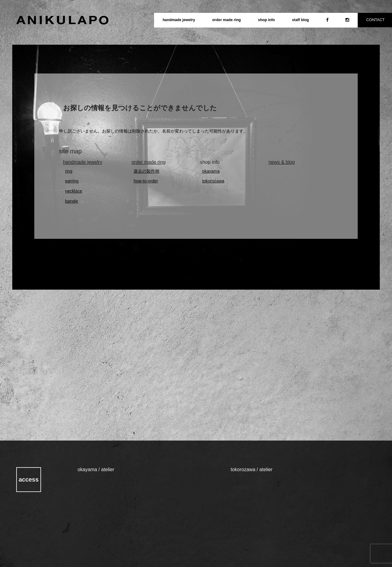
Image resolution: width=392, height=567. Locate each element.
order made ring (226, 20)
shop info (266, 20)
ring (69, 171)
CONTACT (375, 20)
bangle (72, 201)
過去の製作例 (146, 171)
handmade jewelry (179, 20)
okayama (211, 171)
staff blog (300, 20)
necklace (74, 191)
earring (72, 181)
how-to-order (146, 181)
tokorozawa (213, 181)
